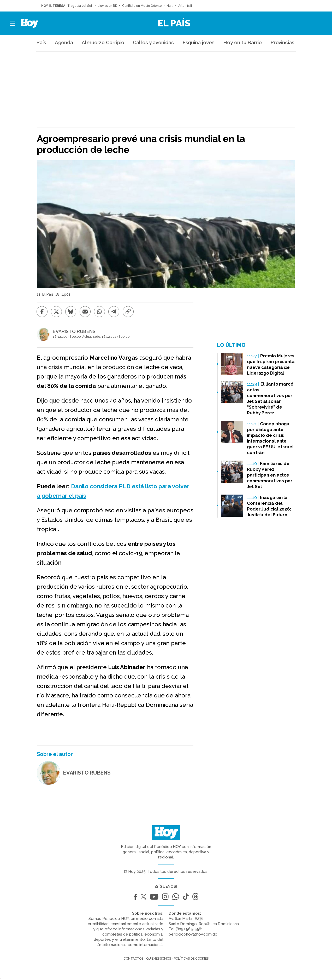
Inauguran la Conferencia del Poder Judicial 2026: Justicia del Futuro (269, 506)
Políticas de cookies (191, 959)
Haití (170, 6)
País (41, 42)
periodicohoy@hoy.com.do (193, 934)
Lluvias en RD (107, 6)
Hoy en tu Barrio (242, 42)
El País (174, 23)
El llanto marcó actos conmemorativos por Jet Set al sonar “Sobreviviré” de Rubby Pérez (270, 398)
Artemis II (185, 6)
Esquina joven (199, 42)
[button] (13, 23)
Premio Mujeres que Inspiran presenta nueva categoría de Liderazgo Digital (271, 364)
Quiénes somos (159, 959)
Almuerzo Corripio (103, 42)
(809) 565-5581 (189, 929)
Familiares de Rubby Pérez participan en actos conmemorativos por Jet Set (270, 475)
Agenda (64, 42)
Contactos (133, 959)
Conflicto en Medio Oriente (142, 6)
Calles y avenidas (153, 42)
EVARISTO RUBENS (74, 331)
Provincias (282, 42)
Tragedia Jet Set (80, 6)
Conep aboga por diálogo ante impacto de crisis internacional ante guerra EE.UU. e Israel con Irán (270, 438)
